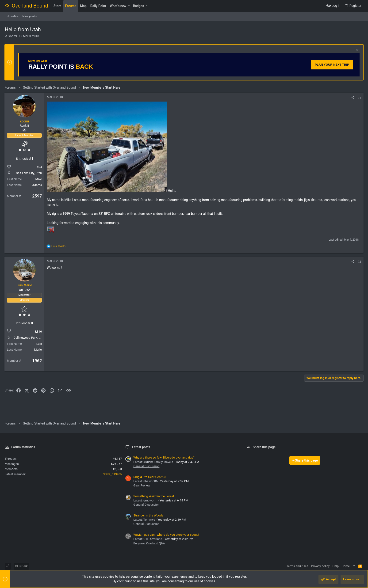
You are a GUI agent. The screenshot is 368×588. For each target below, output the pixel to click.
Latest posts (141, 447)
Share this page (305, 460)
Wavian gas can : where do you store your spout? (166, 535)
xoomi (13, 36)
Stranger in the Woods (148, 515)
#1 (359, 98)
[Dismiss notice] (357, 51)
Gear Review (142, 485)
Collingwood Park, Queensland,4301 (38, 338)
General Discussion (146, 466)
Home (346, 566)
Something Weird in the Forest (154, 496)
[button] (129, 6)
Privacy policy (320, 566)
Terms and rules (297, 566)
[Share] (353, 98)
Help (335, 566)
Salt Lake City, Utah (29, 173)
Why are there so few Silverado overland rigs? (164, 457)
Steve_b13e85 (112, 474)
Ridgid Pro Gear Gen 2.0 (149, 477)
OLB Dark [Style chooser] (21, 566)
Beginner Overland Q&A (149, 543)
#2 (359, 262)
